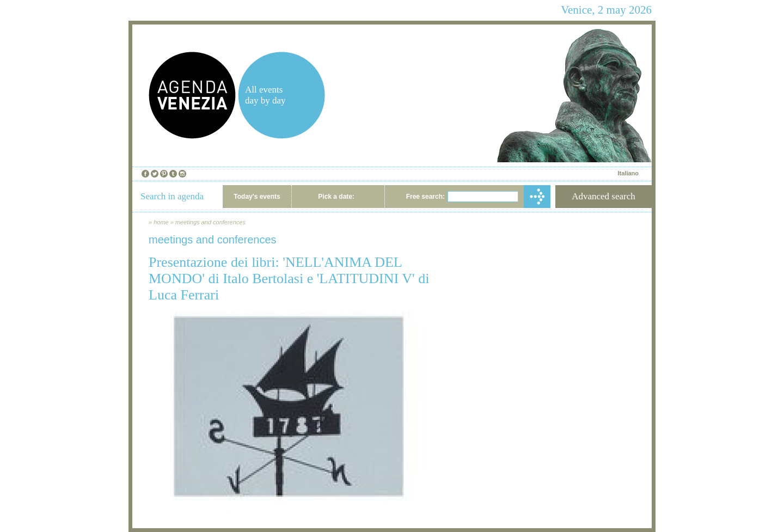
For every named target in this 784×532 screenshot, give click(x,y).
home (161, 222)
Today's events (257, 197)
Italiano (628, 173)
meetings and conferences (210, 222)
